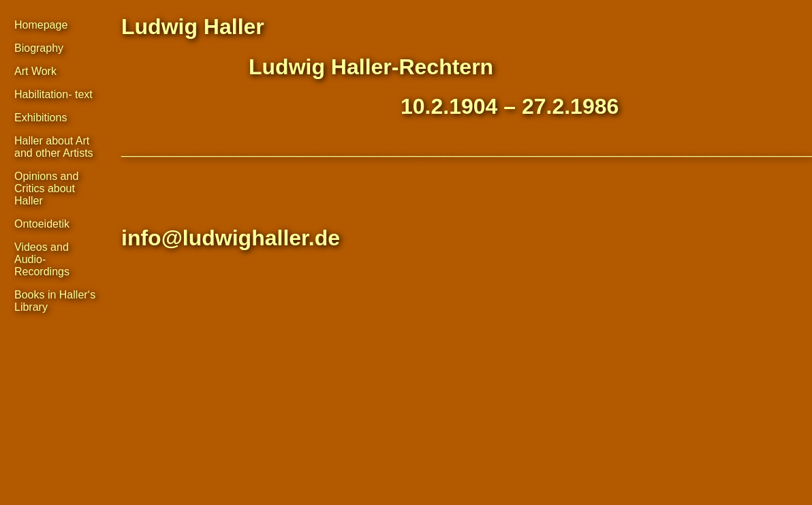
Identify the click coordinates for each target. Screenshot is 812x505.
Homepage (41, 25)
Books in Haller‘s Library (55, 301)
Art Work (35, 71)
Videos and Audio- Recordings (42, 259)
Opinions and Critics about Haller (46, 188)
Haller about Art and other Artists (54, 147)
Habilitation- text (53, 94)
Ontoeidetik (42, 224)
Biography (39, 48)
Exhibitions (41, 118)
